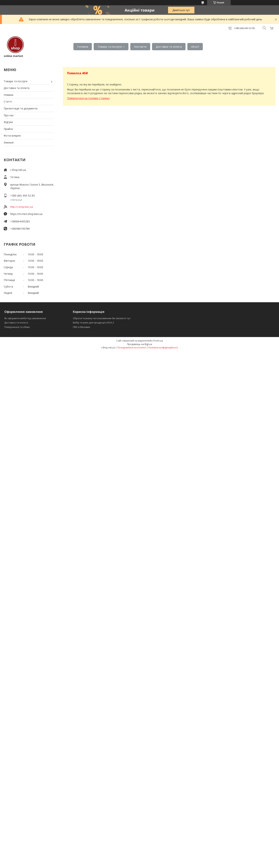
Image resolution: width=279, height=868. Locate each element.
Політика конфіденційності (163, 348)
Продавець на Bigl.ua (139, 344)
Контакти (140, 47)
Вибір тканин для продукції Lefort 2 (93, 323)
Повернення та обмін (17, 327)
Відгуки (8, 122)
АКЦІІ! (195, 47)
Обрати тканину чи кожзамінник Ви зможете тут (102, 318)
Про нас (9, 115)
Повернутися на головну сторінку (88, 98)
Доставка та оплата (169, 47)
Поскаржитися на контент (132, 348)
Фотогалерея (12, 136)
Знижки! (9, 142)
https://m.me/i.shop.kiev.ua (26, 214)
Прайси (8, 129)
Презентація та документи (21, 108)
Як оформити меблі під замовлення (25, 318)
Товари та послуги (110, 47)
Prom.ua (158, 341)
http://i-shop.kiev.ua (22, 207)
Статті (8, 102)
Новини (8, 95)
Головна (83, 47)
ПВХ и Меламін (82, 327)
